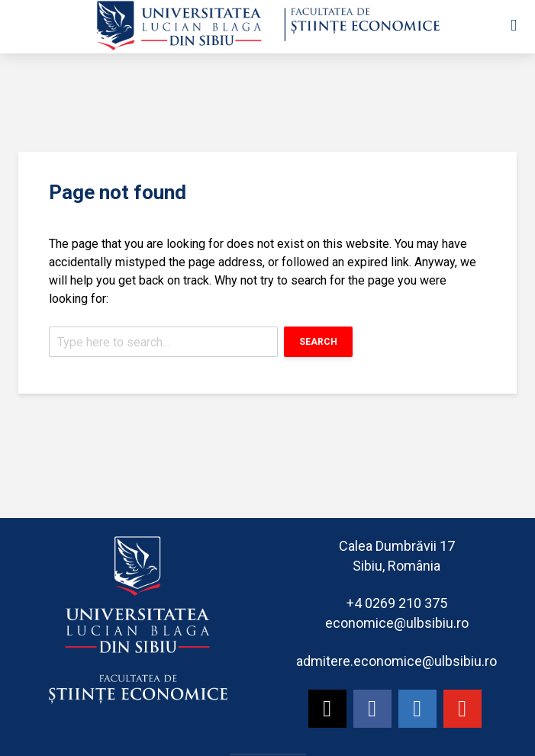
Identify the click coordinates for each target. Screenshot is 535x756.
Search (318, 342)
